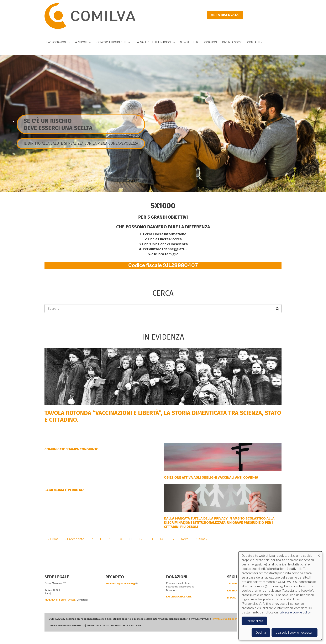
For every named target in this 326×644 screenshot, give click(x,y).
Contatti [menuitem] (255, 44)
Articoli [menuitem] (84, 43)
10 (122, 539)
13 (153, 539)
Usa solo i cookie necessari (295, 632)
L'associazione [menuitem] (59, 44)
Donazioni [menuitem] (210, 42)
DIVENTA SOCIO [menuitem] (232, 42)
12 (142, 539)
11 (132, 540)
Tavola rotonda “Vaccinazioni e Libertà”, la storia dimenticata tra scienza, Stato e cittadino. (163, 416)
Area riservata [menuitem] (225, 15)
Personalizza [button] (254, 621)
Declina (261, 632)
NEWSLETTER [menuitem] (189, 42)
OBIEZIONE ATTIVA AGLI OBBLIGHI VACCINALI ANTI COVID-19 (211, 477)
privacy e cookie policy (295, 612)
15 (174, 539)
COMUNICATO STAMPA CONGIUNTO (72, 449)
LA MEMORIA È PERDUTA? (64, 490)
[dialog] (280, 596)
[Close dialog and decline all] (319, 554)
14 (163, 539)
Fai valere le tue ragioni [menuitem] (156, 43)
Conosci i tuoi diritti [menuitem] (114, 43)
